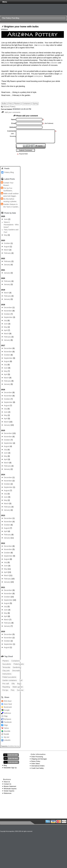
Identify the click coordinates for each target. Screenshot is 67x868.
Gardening (17, 667)
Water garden (18, 687)
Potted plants (19, 664)
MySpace (7, 719)
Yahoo (6, 728)
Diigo (6, 725)
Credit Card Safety (37, 768)
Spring (35, 104)
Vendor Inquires (9, 791)
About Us (7, 782)
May (5, 235)
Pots (10, 104)
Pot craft (6, 684)
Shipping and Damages (39, 759)
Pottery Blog (9, 172)
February (7, 253)
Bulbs (4, 104)
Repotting (6, 687)
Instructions (7, 674)
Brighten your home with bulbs (21, 27)
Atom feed (8, 704)
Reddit (6, 734)
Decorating (16, 671)
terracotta (42, 45)
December (8, 307)
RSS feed (8, 701)
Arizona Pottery (9, 107)
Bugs (19, 684)
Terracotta (6, 667)
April (6, 330)
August (7, 247)
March (6, 250)
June (6, 219)
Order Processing (37, 757)
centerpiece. (38, 76)
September (8, 317)
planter (7, 63)
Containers (26, 104)
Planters (17, 104)
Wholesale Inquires (10, 789)
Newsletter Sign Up (10, 768)
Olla (13, 684)
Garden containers (10, 680)
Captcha (40, 146)
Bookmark (8, 707)
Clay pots (6, 671)
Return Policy (36, 761)
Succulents (7, 664)
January (7, 265)
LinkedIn (7, 740)
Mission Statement (10, 786)
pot (61, 74)
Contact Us (7, 784)
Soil (21, 680)
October (7, 243)
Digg (6, 716)
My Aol (6, 737)
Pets (13, 690)
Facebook (8, 722)
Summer (20, 690)
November (8, 311)
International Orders (38, 766)
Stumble (7, 731)
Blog (5, 765)
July (5, 321)
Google (7, 710)
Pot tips (5, 690)
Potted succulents (9, 677)
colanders (54, 63)
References (8, 793)
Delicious (7, 713)
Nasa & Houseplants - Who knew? (11, 225)
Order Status (35, 764)
